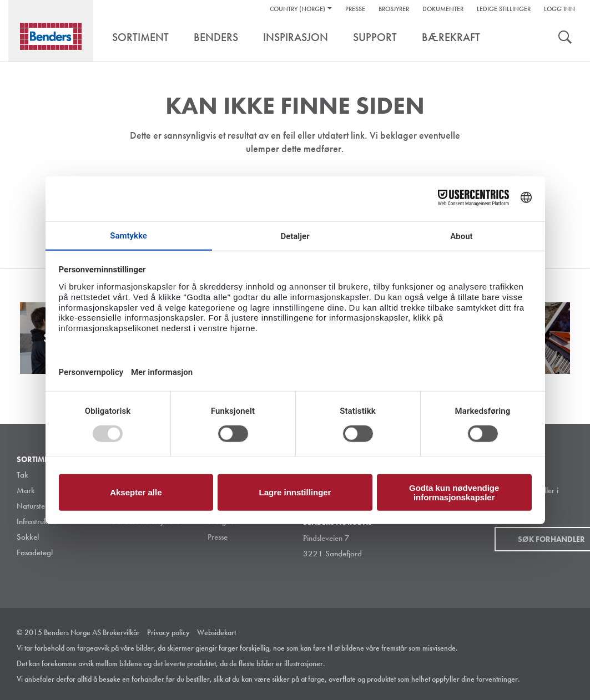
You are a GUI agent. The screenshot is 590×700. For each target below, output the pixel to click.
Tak (22, 475)
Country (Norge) (297, 9)
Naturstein (34, 506)
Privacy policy (168, 632)
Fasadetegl (35, 552)
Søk (565, 38)
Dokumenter (443, 9)
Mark (26, 490)
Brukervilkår (121, 632)
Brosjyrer (394, 9)
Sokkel (28, 537)
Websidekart (216, 632)
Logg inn (559, 9)
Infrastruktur (37, 521)
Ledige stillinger (504, 9)
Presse (355, 9)
